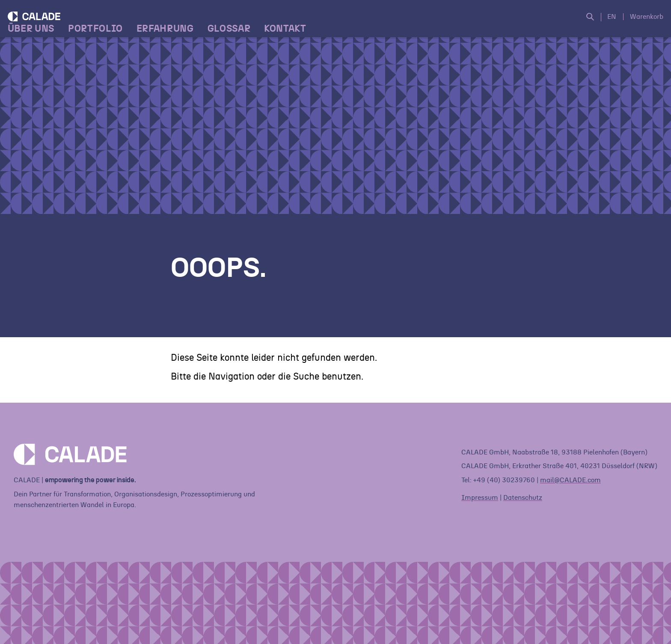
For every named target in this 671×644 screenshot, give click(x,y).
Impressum (480, 498)
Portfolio (101, 77)
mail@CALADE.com (570, 480)
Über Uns (37, 77)
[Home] (70, 41)
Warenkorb (641, 26)
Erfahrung (171, 77)
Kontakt (291, 77)
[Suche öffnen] (587, 26)
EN (606, 26)
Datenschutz (523, 498)
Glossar (235, 77)
